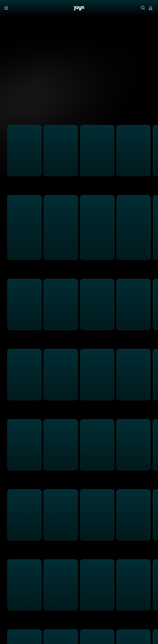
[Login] (151, 8)
